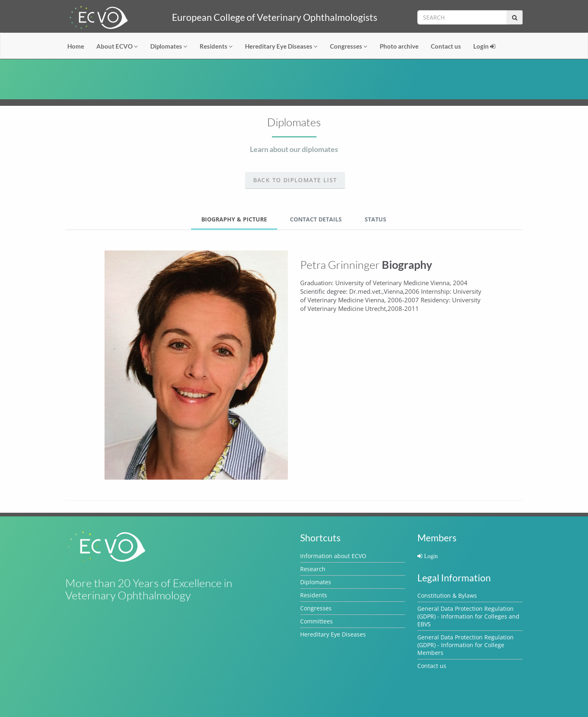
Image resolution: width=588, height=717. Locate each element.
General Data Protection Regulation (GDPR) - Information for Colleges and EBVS (468, 616)
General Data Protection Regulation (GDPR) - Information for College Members (465, 645)
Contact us (446, 46)
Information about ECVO (333, 556)
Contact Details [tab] (316, 219)
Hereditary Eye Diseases (281, 46)
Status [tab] (375, 219)
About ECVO (117, 46)
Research (313, 569)
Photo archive (399, 46)
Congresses (349, 46)
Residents (216, 46)
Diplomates (169, 46)
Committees (316, 621)
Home (76, 46)
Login (484, 46)
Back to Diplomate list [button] (295, 180)
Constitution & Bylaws (447, 595)
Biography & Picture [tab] (234, 219)
